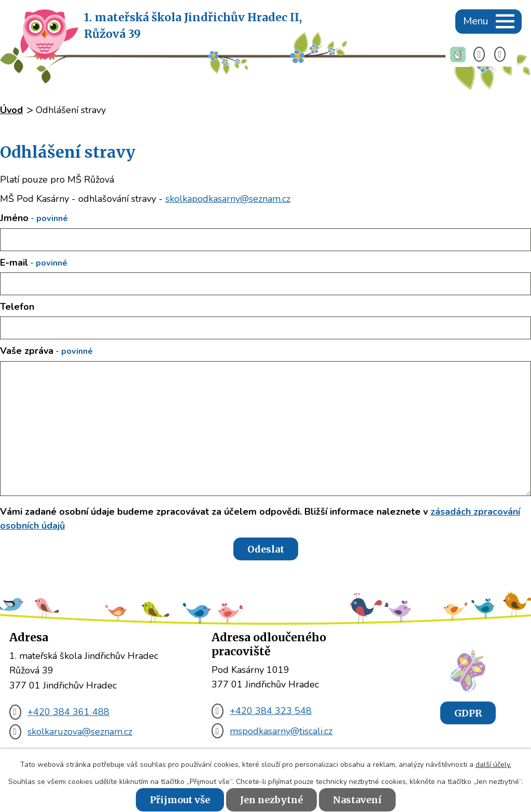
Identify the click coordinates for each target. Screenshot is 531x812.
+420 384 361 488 (59, 712)
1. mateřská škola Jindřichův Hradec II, (193, 27)
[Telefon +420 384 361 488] (483, 54)
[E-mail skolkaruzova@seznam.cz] (503, 54)
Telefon (17, 307)
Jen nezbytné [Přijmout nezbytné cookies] (271, 800)
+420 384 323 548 (262, 711)
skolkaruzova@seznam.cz (71, 732)
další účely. (493, 765)
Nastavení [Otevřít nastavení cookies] (357, 800)
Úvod (11, 110)
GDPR (468, 713)
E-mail (34, 263)
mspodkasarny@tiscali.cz (272, 731)
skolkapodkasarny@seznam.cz (228, 199)
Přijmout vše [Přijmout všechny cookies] (180, 800)
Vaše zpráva (46, 351)
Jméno (34, 218)
